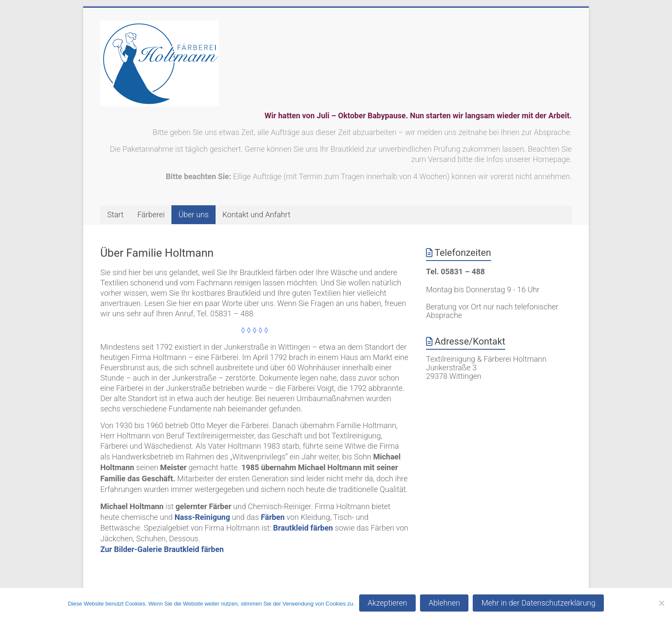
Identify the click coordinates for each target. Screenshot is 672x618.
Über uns (193, 214)
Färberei (151, 214)
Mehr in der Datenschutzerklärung (538, 603)
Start (115, 214)
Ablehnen (444, 603)
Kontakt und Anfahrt (256, 214)
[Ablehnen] (661, 603)
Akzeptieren (387, 603)
